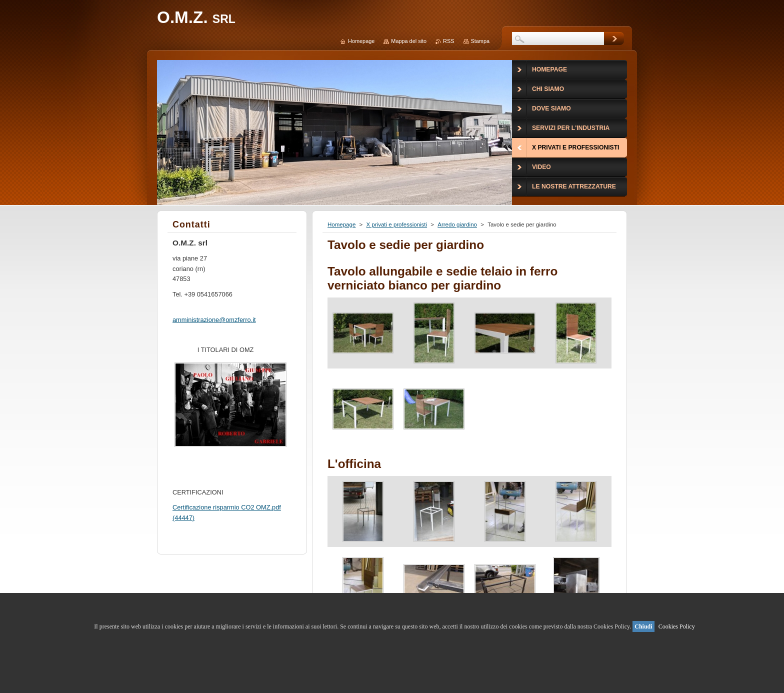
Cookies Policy (677, 626)
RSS (448, 41)
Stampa (480, 41)
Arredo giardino (457, 224)
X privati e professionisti (396, 224)
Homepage (341, 224)
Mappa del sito (409, 41)
